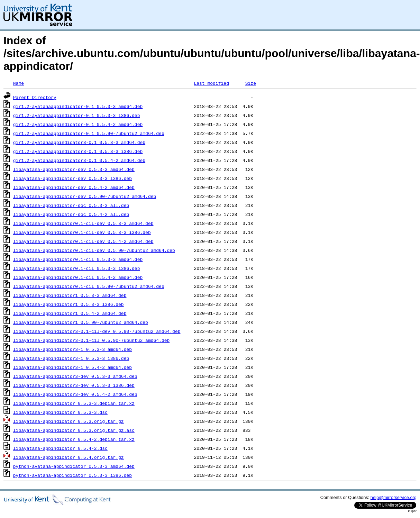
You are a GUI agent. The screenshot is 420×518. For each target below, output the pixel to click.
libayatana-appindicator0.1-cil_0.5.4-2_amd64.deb (78, 277)
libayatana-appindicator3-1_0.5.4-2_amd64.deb (72, 367)
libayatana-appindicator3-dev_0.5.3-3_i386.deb (74, 385)
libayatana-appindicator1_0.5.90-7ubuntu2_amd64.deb (81, 322)
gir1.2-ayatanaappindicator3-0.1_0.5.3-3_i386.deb (78, 151)
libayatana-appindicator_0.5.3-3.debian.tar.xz (74, 403)
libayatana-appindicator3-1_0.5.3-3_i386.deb (71, 358)
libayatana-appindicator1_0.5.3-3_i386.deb (69, 304)
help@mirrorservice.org (394, 497)
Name (19, 83)
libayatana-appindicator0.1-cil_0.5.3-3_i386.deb (77, 268)
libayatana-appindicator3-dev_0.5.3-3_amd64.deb (75, 376)
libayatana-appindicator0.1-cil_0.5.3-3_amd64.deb (78, 259)
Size (251, 83)
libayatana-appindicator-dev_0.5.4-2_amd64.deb (74, 187)
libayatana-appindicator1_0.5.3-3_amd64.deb (70, 295)
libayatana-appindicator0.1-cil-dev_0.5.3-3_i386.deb (82, 232)
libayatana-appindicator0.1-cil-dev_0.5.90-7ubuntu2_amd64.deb (94, 250)
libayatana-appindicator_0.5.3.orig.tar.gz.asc (74, 430)
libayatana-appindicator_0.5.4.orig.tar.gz (69, 457)
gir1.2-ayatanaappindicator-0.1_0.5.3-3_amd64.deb (78, 106)
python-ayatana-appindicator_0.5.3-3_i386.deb (72, 475)
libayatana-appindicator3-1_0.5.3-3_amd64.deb (72, 349)
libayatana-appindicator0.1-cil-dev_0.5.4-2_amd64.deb (83, 241)
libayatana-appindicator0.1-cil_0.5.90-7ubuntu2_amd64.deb (89, 286)
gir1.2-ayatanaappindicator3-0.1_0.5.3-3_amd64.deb (79, 142)
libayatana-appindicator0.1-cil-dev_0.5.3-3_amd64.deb (83, 223)
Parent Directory (35, 97)
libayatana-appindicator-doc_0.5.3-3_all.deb (71, 205)
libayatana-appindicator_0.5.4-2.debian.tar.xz (74, 439)
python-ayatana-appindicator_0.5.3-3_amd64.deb (74, 466)
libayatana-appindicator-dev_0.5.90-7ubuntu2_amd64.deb (85, 196)
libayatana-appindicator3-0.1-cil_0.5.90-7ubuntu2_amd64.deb (91, 340)
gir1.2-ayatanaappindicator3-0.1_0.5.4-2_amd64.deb (79, 160)
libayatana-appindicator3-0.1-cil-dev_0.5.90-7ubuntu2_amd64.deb (97, 331)
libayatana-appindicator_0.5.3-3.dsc (60, 412)
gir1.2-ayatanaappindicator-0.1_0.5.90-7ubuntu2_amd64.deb (89, 133)
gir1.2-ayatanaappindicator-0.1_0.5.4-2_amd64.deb (78, 124)
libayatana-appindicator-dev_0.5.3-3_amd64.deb (74, 169)
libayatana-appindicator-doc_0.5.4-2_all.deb (71, 214)
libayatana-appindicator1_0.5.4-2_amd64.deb (70, 313)
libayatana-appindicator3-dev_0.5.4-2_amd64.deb (75, 394)
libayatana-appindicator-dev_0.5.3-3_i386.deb (72, 178)
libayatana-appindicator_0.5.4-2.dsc (60, 448)
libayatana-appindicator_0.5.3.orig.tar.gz (69, 421)
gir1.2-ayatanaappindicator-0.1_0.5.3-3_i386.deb (77, 115)
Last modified (211, 83)
